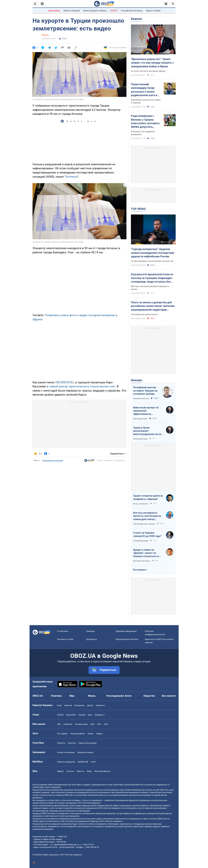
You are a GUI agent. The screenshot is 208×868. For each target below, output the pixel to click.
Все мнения (139, 570)
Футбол (60, 715)
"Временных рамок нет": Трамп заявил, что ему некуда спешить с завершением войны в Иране (152, 63)
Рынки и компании (66, 752)
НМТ (106, 724)
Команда (90, 631)
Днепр (90, 705)
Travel (100, 460)
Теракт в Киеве (153, 11)
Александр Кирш (140, 419)
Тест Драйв (62, 734)
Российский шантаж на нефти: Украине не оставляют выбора (145, 391)
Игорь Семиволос (141, 504)
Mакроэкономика (85, 752)
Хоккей (82, 715)
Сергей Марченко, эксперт (144, 524)
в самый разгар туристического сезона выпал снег (81, 386)
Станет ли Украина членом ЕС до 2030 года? (147, 534)
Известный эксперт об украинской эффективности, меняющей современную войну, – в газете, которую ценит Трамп (147, 411)
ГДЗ (59, 724)
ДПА (93, 724)
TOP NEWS (138, 209)
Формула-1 (100, 715)
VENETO (114, 11)
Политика (56, 696)
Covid (93, 762)
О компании (63, 631)
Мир (72, 696)
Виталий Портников (142, 561)
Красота (80, 771)
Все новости (169, 696)
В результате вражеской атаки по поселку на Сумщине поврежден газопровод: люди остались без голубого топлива (152, 278)
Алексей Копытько (141, 399)
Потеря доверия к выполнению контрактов (152, 261)
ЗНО (99, 724)
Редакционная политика (53, 460)
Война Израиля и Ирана (95, 11)
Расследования (115, 696)
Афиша (60, 771)
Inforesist (72, 177)
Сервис (99, 734)
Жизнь (92, 696)
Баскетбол (71, 715)
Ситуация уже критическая (144, 314)
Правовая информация (126, 631)
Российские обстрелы (132, 11)
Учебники (68, 724)
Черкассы (100, 705)
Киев (59, 705)
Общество (149, 696)
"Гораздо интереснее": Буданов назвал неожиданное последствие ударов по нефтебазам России (153, 253)
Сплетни (70, 771)
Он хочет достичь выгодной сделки (148, 71)
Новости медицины (66, 762)
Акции (90, 734)
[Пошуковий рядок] (173, 4)
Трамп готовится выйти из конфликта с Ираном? (148, 497)
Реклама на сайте (65, 639)
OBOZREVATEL (65, 382)
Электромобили (77, 734)
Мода (89, 771)
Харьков (68, 705)
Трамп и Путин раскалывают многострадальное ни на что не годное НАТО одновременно (147, 431)
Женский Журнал (102, 771)
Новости (45, 35)
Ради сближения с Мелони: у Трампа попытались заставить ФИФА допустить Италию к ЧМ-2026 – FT (146, 122)
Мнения (136, 380)
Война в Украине (72, 11)
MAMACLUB (83, 762)
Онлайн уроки (81, 724)
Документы (92, 639)
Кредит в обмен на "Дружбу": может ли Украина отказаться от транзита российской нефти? (146, 553)
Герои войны (54, 11)
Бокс (90, 715)
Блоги (128, 696)
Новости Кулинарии (88, 743)
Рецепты (61, 743)
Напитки (72, 743)
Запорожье (79, 705)
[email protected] (67, 847)
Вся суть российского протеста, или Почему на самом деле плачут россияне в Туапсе (147, 516)
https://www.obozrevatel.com (131, 785)
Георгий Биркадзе (141, 541)
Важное (136, 19)
